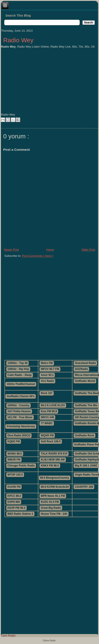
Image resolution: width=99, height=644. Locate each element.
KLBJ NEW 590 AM (53, 460)
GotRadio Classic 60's (21, 396)
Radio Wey (18, 40)
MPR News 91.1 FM (53, 496)
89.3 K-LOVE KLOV (53, 405)
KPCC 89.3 (14, 496)
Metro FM (47, 363)
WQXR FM (47, 435)
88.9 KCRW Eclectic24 (55, 487)
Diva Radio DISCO (19, 435)
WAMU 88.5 (15, 454)
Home (50, 250)
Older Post (88, 250)
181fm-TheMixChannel (21, 384)
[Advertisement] (49, 307)
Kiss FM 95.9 (49, 411)
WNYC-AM (47, 417)
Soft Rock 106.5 (51, 441)
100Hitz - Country (18, 405)
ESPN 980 (14, 502)
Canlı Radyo (8, 636)
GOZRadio (81, 369)
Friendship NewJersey (21, 426)
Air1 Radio (47, 381)
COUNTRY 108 (84, 487)
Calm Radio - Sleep (20, 375)
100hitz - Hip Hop (18, 369)
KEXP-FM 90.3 (16, 508)
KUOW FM (14, 487)
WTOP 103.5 (15, 475)
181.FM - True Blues (20, 417)
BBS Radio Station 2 (20, 514)
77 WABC (47, 423)
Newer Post (11, 250)
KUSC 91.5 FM (50, 502)
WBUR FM (14, 460)
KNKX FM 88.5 (50, 466)
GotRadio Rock (84, 435)
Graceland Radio (85, 363)
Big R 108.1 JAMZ (86, 466)
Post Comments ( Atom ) (38, 256)
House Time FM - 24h (54, 514)
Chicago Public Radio (21, 466)
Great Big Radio (51, 508)
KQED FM (14, 441)
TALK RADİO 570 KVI (54, 454)
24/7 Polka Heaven (19, 411)
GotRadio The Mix (86, 405)
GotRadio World (85, 381)
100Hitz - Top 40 (17, 363)
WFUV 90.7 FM (50, 369)
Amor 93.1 (47, 375)
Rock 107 (47, 393)
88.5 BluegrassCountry (55, 478)
